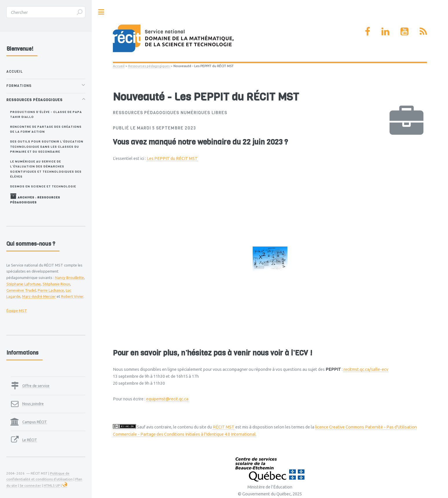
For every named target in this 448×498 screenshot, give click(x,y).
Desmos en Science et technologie (43, 186)
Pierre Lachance (51, 290)
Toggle (101, 12)
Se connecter (30, 485)
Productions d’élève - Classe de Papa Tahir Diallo (46, 114)
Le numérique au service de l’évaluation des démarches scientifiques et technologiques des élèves (46, 169)
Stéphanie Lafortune (24, 284)
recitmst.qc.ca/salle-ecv (366, 369)
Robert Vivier (72, 296)
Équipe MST (17, 311)
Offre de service (36, 386)
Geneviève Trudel (21, 290)
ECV (301, 353)
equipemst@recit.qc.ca (167, 399)
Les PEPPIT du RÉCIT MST (172, 158)
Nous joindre (33, 404)
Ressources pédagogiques (149, 66)
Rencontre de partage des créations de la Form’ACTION (46, 129)
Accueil (119, 66)
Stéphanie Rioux (56, 284)
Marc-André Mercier (39, 296)
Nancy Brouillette (69, 278)
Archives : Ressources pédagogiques (35, 199)
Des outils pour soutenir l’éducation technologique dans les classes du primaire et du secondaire (47, 146)
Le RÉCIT (30, 440)
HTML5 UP (52, 485)
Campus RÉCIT (35, 422)
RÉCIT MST (224, 427)
